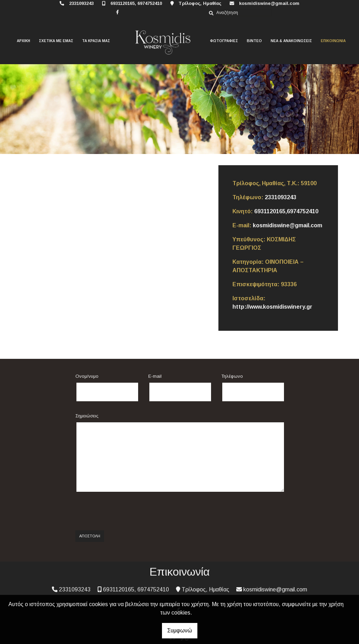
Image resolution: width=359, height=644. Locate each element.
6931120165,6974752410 (286, 211)
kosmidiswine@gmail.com (269, 3)
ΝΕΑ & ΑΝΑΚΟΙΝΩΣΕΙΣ (291, 41)
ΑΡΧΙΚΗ (23, 41)
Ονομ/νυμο (87, 376)
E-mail (155, 376)
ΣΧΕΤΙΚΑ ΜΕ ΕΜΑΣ (56, 41)
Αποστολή (90, 536)
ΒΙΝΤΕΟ (254, 41)
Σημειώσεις (87, 416)
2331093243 (81, 3)
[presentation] (129, 511)
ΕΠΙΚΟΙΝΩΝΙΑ (333, 41)
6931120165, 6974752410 (136, 3)
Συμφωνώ (180, 630)
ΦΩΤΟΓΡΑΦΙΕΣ (224, 41)
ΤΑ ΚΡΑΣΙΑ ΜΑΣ (96, 41)
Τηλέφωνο (232, 376)
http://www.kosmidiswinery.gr (272, 307)
